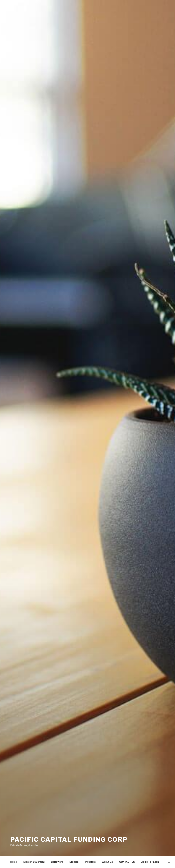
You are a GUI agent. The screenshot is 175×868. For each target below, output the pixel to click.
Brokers (74, 862)
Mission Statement (34, 862)
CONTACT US (127, 862)
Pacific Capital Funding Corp (69, 839)
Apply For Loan (150, 862)
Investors (90, 862)
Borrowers (57, 862)
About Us (107, 862)
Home (14, 862)
